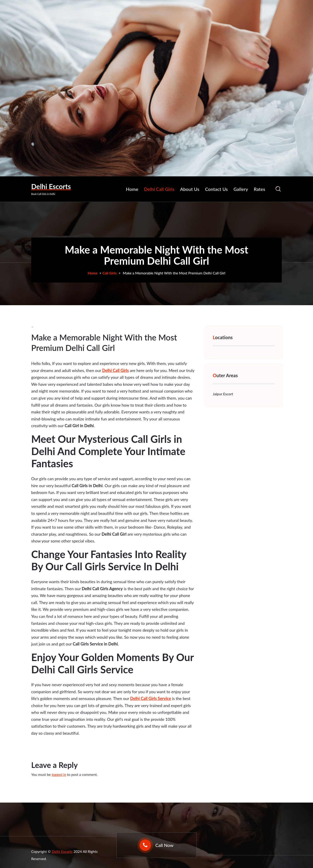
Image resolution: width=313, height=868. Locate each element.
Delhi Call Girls (159, 189)
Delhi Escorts (62, 851)
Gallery (241, 189)
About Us (190, 189)
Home (132, 189)
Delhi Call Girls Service (151, 698)
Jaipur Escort (223, 394)
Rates (259, 189)
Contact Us (217, 189)
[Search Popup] (278, 189)
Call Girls (110, 273)
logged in (59, 774)
